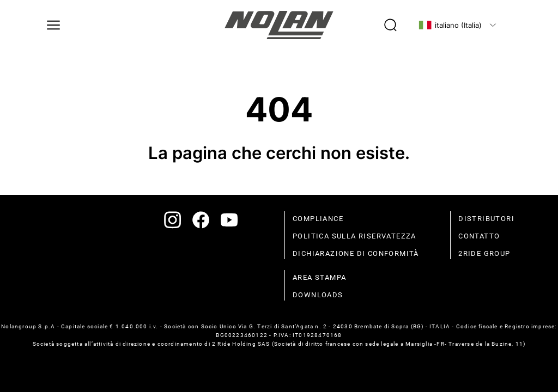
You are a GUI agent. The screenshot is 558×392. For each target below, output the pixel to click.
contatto (479, 236)
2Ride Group (484, 253)
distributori (486, 219)
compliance (318, 219)
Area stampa (319, 277)
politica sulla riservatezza (354, 236)
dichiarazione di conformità (356, 253)
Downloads (318, 295)
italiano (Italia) (450, 25)
